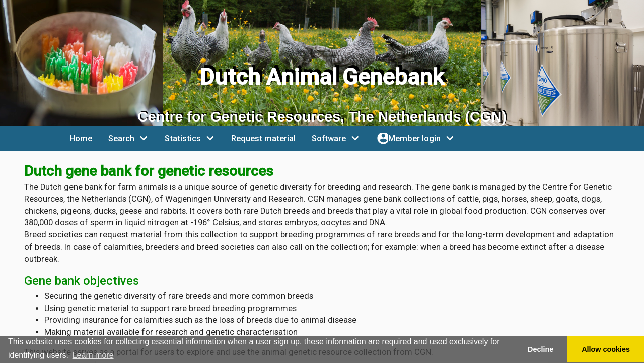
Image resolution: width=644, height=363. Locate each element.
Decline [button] (541, 349)
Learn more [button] (93, 355)
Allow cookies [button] (606, 349)
